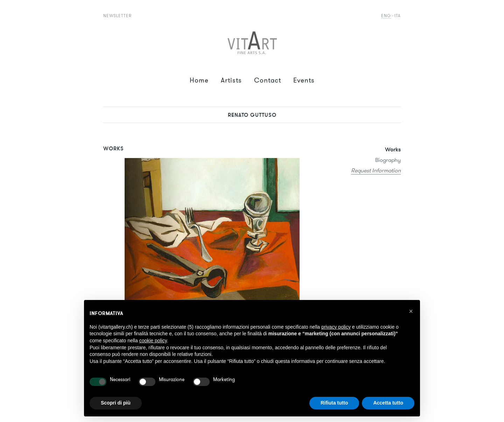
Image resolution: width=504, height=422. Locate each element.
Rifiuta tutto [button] (334, 403)
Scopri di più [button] (116, 403)
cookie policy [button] (153, 341)
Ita (398, 16)
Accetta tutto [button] (388, 403)
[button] (411, 311)
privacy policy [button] (336, 327)
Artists (231, 80)
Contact (268, 80)
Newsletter (117, 16)
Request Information (376, 170)
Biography (388, 160)
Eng (386, 16)
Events (304, 80)
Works (393, 149)
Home (199, 80)
